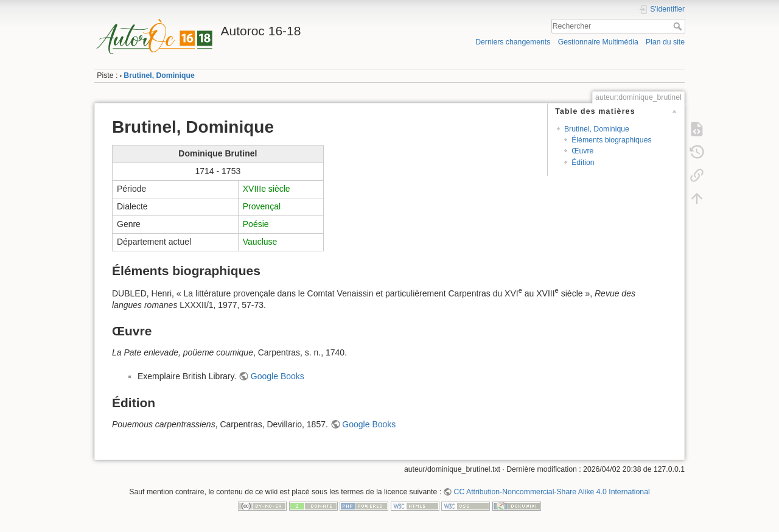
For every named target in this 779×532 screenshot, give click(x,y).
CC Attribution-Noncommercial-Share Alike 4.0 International (552, 492)
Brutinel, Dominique (159, 75)
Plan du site (665, 42)
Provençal (262, 206)
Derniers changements (513, 42)
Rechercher (679, 26)
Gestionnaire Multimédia (598, 42)
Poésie (256, 224)
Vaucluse (260, 242)
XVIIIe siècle (267, 189)
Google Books (278, 376)
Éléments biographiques (611, 140)
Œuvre (582, 151)
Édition (583, 163)
